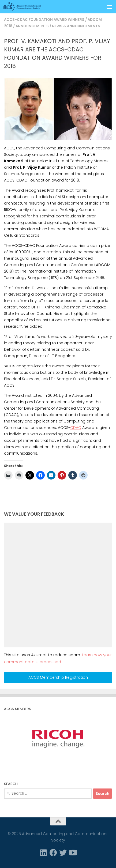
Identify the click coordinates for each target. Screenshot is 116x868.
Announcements (32, 26)
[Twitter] (63, 853)
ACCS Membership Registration (58, 677)
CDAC (76, 428)
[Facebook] (53, 853)
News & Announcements (76, 26)
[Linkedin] (44, 853)
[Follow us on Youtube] (73, 853)
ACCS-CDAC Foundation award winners (44, 20)
